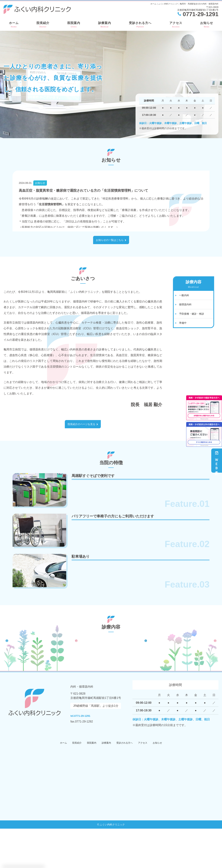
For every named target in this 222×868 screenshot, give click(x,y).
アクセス (176, 25)
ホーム (14, 25)
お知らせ (207, 25)
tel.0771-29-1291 (94, 754)
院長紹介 (43, 25)
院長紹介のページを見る (81, 425)
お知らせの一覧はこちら (110, 240)
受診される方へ (140, 25)
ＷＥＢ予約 (217, 461)
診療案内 (105, 25)
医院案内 (74, 25)
